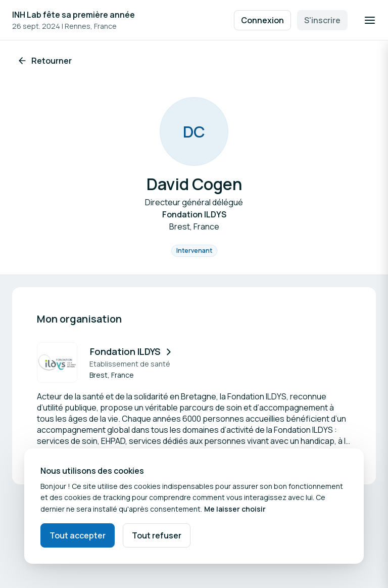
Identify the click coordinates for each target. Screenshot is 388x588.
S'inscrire (322, 20)
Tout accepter (78, 535)
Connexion (262, 20)
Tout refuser (157, 535)
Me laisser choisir (235, 509)
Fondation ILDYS (132, 351)
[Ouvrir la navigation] (370, 20)
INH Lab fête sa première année (74, 15)
